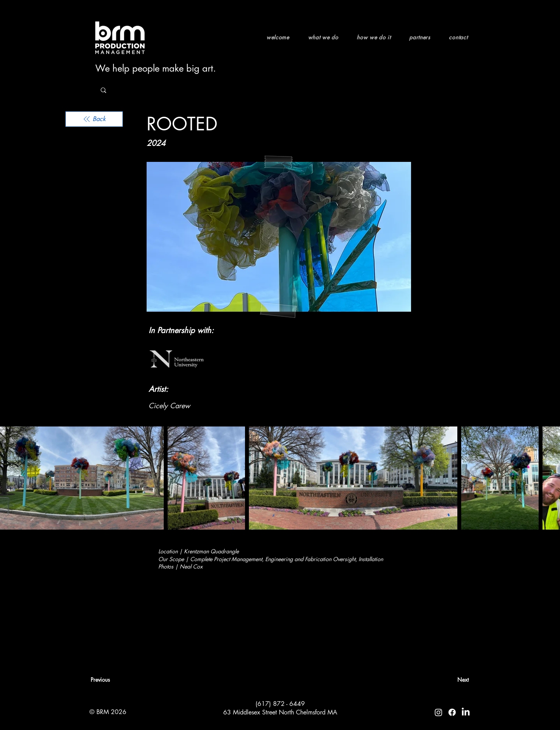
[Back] (94, 119)
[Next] (449, 680)
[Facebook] (452, 712)
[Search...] (154, 90)
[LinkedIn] (466, 712)
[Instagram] (438, 712)
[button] (327, 37)
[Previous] (116, 680)
